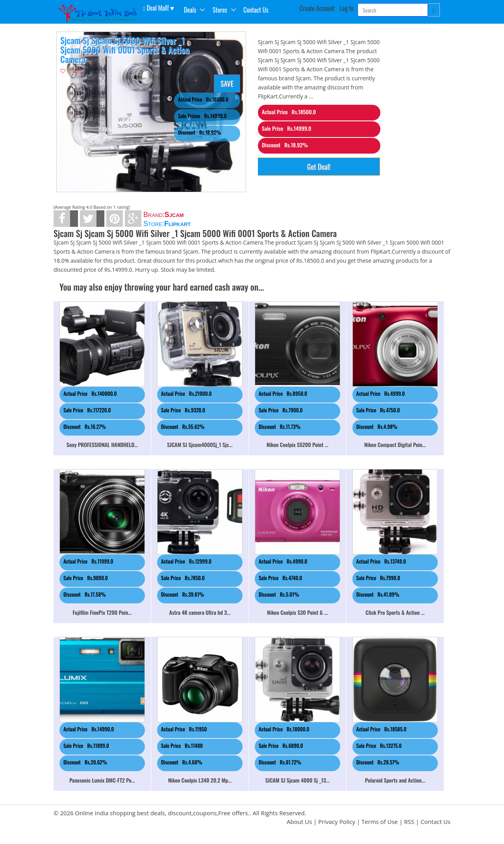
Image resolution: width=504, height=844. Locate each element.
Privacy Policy (337, 822)
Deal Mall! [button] (156, 7)
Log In (347, 8)
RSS (409, 822)
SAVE (227, 83)
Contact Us (256, 10)
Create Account (317, 8)
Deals (190, 10)
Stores (220, 10)
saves (71, 71)
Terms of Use (380, 822)
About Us (299, 822)
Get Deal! (319, 167)
